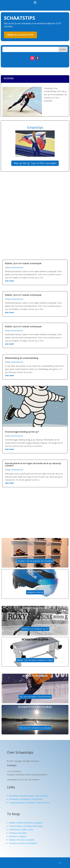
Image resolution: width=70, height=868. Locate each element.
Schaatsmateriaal (17, 267)
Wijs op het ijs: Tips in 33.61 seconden (35, 163)
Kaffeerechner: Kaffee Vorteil (21, 830)
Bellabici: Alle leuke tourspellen (22, 840)
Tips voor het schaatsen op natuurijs (35, 728)
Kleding (8, 267)
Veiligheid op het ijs (35, 592)
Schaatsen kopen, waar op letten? (34, 796)
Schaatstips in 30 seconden (31, 799)
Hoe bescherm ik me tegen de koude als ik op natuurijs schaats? (33, 465)
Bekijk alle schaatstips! (20, 35)
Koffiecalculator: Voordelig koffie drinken (26, 826)
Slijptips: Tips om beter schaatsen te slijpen (35, 660)
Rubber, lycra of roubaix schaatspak (23, 263)
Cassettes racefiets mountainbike (23, 843)
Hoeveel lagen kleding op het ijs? (22, 432)
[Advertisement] (35, 195)
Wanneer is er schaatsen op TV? (35, 629)
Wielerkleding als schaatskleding (22, 358)
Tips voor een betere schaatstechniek (35, 697)
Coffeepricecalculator (18, 833)
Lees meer (10, 281)
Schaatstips (14, 799)
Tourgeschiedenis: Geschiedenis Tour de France (29, 803)
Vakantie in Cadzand (17, 836)
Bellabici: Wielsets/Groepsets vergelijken (26, 823)
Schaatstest (14, 796)
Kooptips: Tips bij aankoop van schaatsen (35, 561)
